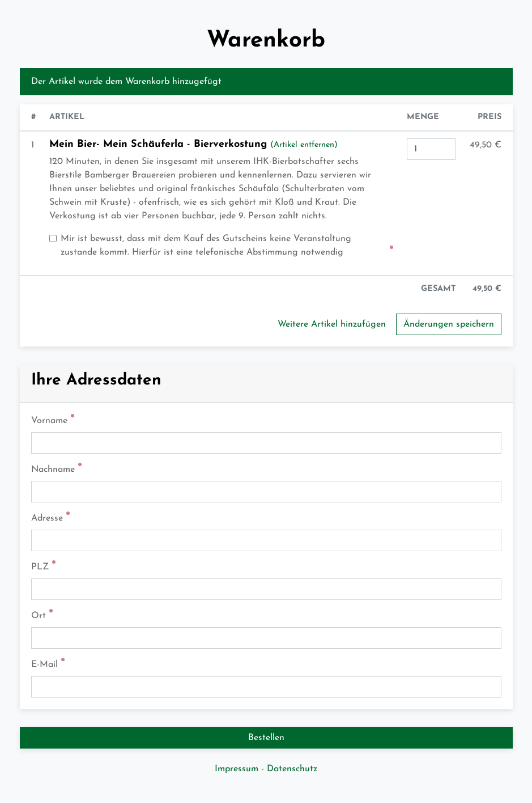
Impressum (237, 769)
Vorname (49, 421)
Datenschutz (292, 769)
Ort (39, 616)
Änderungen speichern (449, 324)
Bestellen (266, 738)
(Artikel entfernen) (304, 145)
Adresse (47, 518)
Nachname (53, 470)
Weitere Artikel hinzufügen (332, 324)
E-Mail (44, 665)
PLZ (40, 567)
